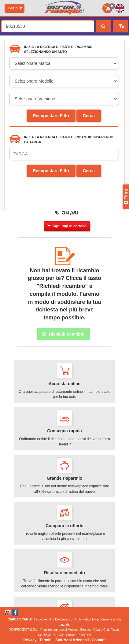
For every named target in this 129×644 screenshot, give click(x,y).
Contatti (99, 640)
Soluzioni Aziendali (72, 640)
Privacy (30, 640)
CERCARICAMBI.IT (21, 619)
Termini (46, 640)
